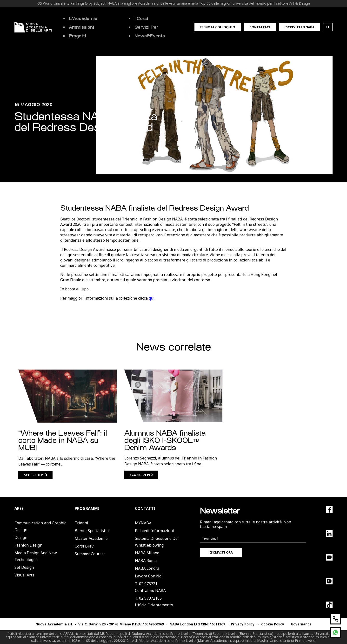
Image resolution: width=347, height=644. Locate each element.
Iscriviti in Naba (299, 27)
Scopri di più (35, 475)
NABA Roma (146, 561)
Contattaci (260, 27)
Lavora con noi (149, 576)
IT (328, 27)
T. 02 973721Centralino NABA (150, 587)
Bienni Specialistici (92, 531)
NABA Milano (147, 553)
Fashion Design (28, 545)
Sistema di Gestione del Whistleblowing (157, 542)
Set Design (24, 567)
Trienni (81, 523)
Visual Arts (24, 575)
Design (21, 537)
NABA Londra (147, 568)
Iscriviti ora (221, 552)
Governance (301, 624)
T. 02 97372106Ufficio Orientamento (154, 602)
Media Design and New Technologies (36, 556)
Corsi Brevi (85, 546)
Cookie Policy (273, 624)
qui (152, 298)
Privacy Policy (243, 624)
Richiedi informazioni (154, 531)
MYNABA (143, 523)
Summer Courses (90, 554)
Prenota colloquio (217, 27)
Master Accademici (92, 538)
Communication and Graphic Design (40, 526)
